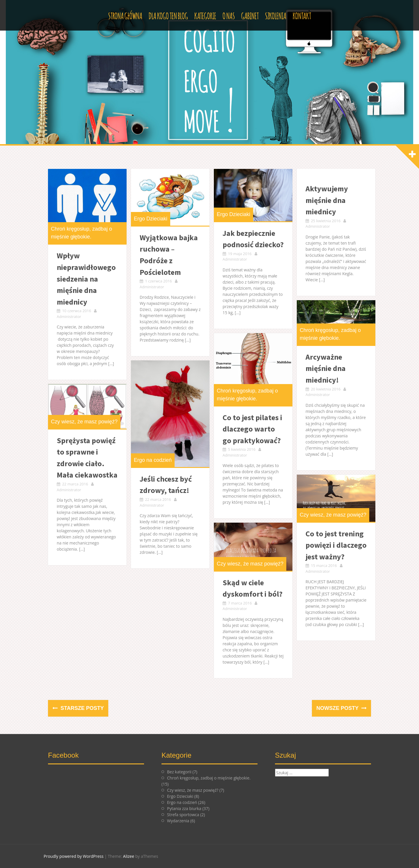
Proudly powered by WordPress (74, 856)
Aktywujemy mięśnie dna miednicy (327, 200)
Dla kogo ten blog (168, 15)
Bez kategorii (179, 772)
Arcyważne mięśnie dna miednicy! (326, 368)
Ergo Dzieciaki (151, 219)
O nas (229, 15)
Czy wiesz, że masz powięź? (84, 422)
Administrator (69, 317)
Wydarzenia (178, 821)
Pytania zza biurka (184, 808)
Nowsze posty (338, 708)
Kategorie (205, 15)
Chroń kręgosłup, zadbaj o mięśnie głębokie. (209, 778)
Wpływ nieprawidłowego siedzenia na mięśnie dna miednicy (86, 279)
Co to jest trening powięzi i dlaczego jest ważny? (336, 545)
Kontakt (302, 15)
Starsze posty (81, 708)
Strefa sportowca (183, 815)
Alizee (129, 856)
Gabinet (250, 15)
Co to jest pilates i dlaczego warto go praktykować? (252, 429)
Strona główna (125, 15)
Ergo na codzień (153, 460)
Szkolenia (276, 15)
